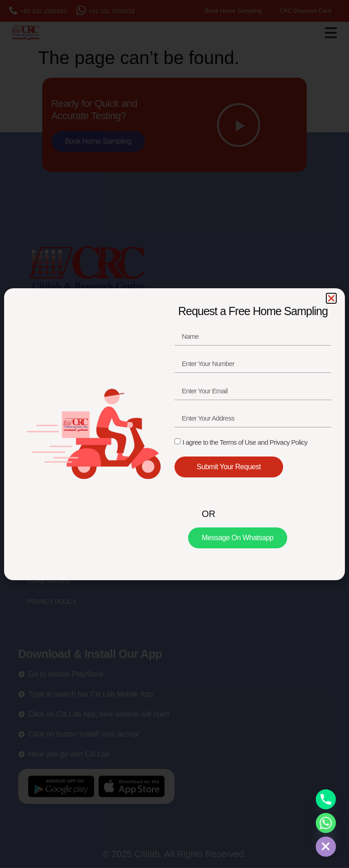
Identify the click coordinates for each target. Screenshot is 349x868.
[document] (174, 434)
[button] (331, 298)
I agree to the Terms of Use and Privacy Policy (245, 442)
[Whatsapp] (326, 823)
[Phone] (326, 799)
